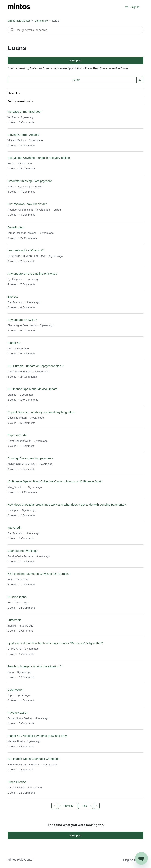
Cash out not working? (23, 551)
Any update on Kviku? (22, 320)
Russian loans (17, 597)
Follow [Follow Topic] (76, 80)
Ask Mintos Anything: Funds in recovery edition (39, 158)
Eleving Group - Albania (23, 135)
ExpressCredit (17, 435)
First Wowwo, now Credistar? (27, 204)
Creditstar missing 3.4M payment (30, 181)
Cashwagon (16, 689)
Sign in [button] (135, 7)
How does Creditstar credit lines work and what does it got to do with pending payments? (67, 505)
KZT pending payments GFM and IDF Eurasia (38, 574)
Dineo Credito (17, 782)
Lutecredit (14, 620)
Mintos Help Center (19, 21)
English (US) (133, 860)
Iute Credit (15, 528)
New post (75, 60)
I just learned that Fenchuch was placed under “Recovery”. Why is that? (55, 643)
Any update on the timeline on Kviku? (33, 273)
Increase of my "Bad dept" (25, 112)
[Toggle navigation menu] (127, 7)
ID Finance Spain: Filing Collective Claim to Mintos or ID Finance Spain (55, 481)
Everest (13, 296)
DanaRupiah (16, 227)
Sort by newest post (21, 101)
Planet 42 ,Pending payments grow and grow (38, 736)
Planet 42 (14, 343)
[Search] (76, 30)
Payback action (18, 712)
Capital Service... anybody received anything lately (41, 412)
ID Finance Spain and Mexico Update (33, 389)
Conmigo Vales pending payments (30, 458)
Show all (14, 93)
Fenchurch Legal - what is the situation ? (35, 666)
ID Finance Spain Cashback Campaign (34, 759)
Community (41, 21)
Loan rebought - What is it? (26, 250)
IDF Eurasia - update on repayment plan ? (36, 366)
